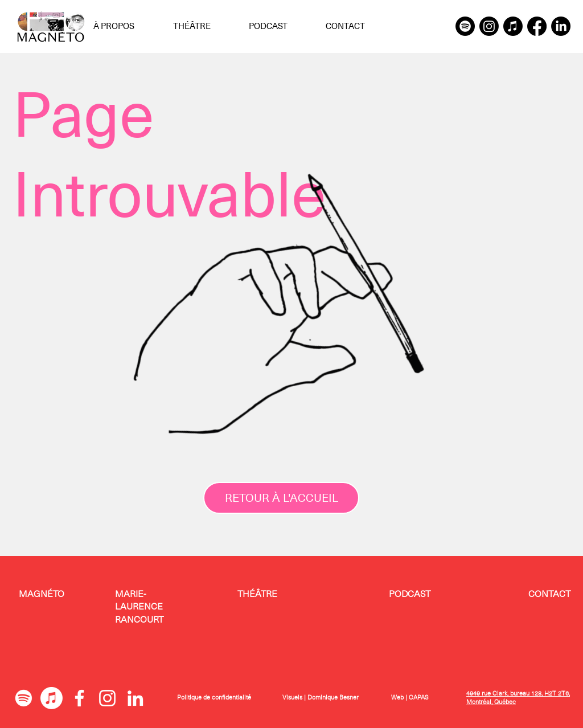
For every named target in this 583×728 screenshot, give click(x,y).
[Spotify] (465, 26)
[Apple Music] (513, 26)
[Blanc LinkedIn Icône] (135, 698)
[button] (124, 26)
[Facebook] (537, 26)
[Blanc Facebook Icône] (79, 698)
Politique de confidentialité (214, 698)
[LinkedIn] (561, 26)
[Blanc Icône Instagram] (107, 698)
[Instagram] (489, 26)
